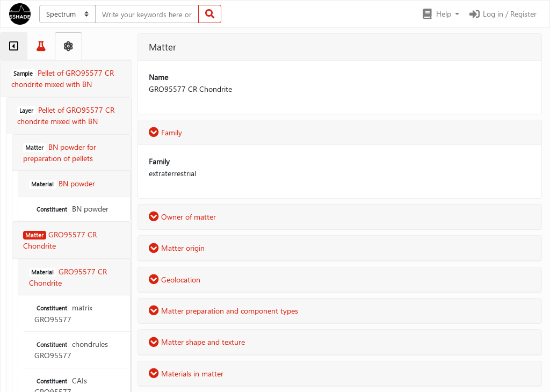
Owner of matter (182, 217)
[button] (440, 14)
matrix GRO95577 (63, 313)
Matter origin (177, 248)
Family (165, 132)
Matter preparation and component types (223, 311)
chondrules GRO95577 (71, 350)
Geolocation (175, 280)
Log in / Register (502, 14)
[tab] (14, 46)
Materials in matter (186, 373)
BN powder (71, 209)
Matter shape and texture (197, 342)
